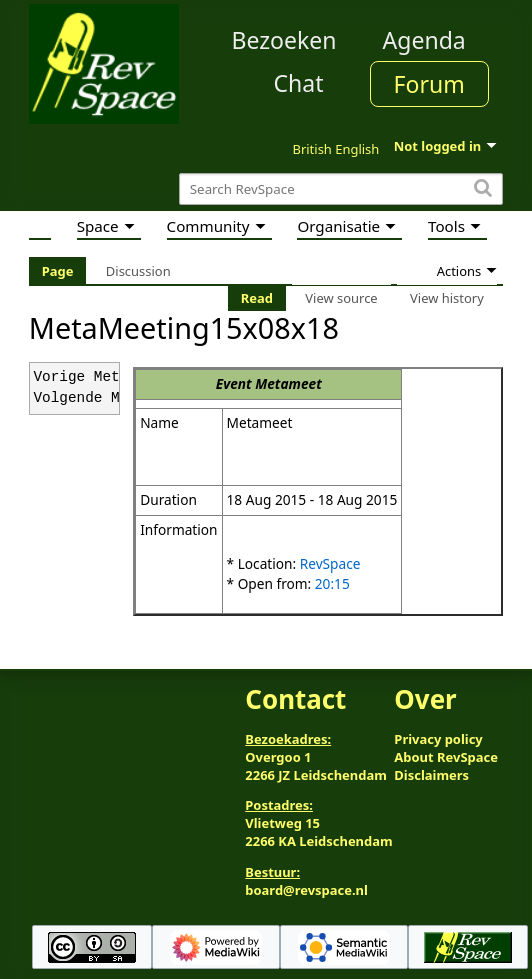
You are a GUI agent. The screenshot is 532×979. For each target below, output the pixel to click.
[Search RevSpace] (341, 189)
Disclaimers (431, 775)
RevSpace (330, 563)
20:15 (332, 583)
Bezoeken (284, 40)
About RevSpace (446, 757)
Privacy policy (438, 739)
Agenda (424, 40)
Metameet (288, 383)
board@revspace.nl (306, 890)
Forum (429, 84)
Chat (298, 83)
